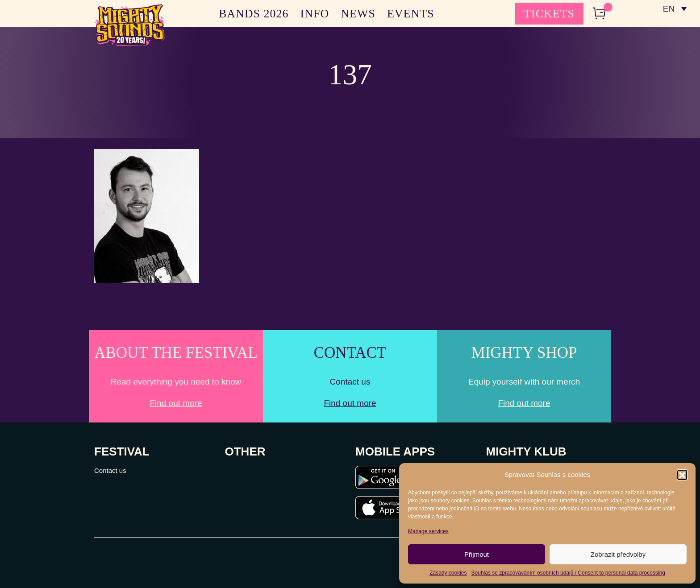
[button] (682, 475)
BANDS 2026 (254, 14)
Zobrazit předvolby (618, 554)
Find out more (176, 403)
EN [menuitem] (669, 9)
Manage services (428, 531)
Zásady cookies (448, 573)
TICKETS (549, 14)
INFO (315, 14)
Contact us (110, 470)
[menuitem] (675, 9)
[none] (675, 9)
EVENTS (411, 14)
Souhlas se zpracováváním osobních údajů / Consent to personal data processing (568, 573)
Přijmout (477, 554)
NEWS (358, 14)
